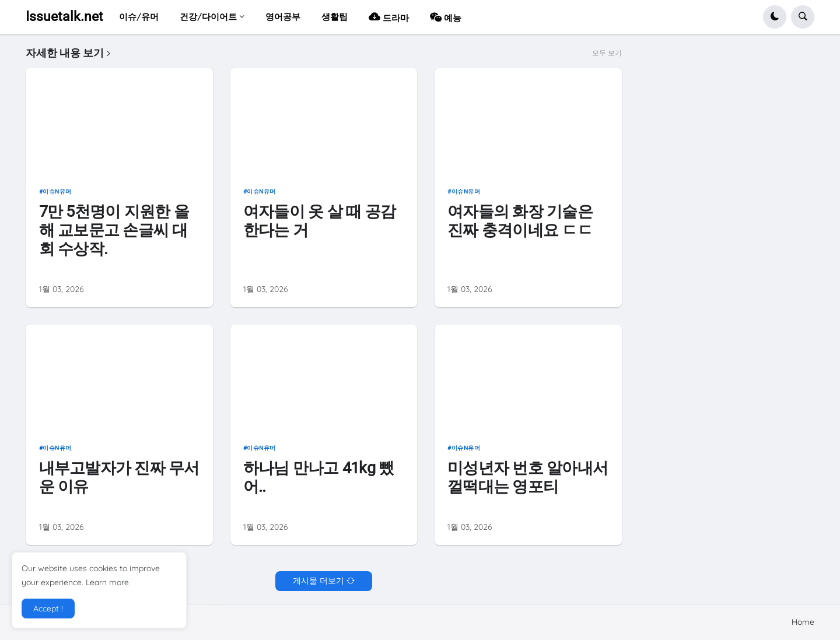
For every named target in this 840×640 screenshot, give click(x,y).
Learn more (107, 582)
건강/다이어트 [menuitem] (208, 17)
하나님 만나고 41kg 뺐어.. (319, 477)
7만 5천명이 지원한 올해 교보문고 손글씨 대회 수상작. (114, 230)
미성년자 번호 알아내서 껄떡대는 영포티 (528, 477)
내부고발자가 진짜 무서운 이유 (119, 477)
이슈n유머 (57, 191)
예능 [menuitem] (446, 17)
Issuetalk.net (64, 17)
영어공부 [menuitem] (283, 17)
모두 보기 (607, 53)
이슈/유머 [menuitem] (139, 17)
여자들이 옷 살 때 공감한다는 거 (319, 221)
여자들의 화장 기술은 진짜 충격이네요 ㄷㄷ (520, 221)
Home (803, 622)
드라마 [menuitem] (389, 17)
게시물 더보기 (318, 581)
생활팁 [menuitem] (335, 17)
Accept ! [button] (48, 609)
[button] (775, 17)
